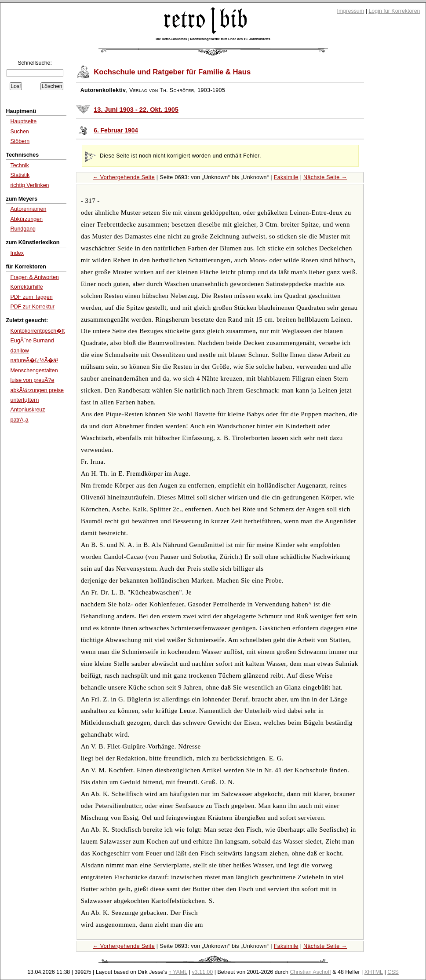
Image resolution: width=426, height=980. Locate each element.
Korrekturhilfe (26, 287)
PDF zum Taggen (31, 297)
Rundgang (23, 229)
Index (17, 253)
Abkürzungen (26, 219)
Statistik (20, 175)
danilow (19, 351)
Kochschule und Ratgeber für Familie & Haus (172, 72)
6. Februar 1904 (116, 130)
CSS (393, 972)
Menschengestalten (34, 371)
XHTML (374, 972)
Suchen (19, 132)
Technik (19, 165)
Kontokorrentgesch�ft (37, 331)
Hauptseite (23, 121)
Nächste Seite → (325, 177)
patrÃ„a (19, 420)
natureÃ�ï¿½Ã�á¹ (34, 360)
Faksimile (286, 177)
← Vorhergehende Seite (124, 177)
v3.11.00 (202, 972)
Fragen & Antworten (34, 277)
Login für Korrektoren (394, 11)
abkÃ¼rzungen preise (37, 390)
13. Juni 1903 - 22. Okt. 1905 (136, 110)
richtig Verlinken (29, 185)
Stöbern (20, 141)
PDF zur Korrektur (32, 307)
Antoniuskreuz (27, 410)
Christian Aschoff (310, 972)
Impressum (351, 11)
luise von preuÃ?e (32, 380)
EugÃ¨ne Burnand (32, 341)
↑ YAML (178, 972)
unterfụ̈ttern (24, 400)
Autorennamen (28, 209)
